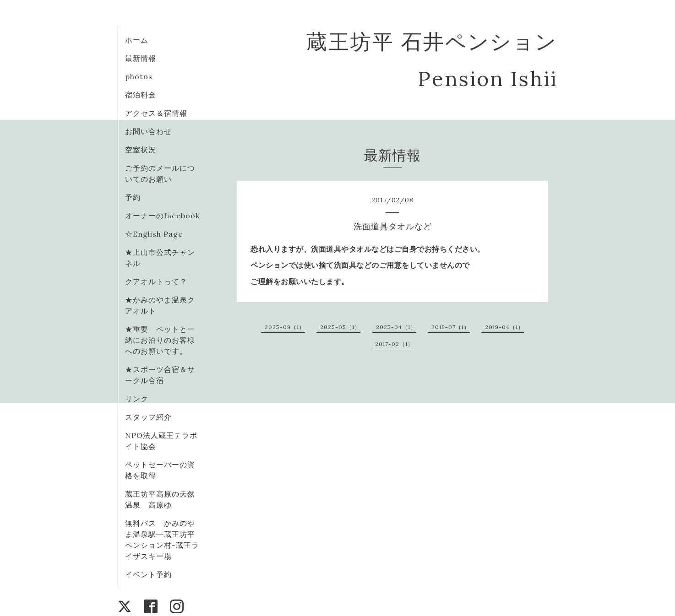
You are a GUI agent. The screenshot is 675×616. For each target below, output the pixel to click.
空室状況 (141, 150)
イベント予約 (148, 574)
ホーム (137, 40)
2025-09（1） (285, 327)
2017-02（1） (394, 344)
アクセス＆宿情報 (156, 113)
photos (139, 76)
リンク (137, 399)
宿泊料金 (141, 95)
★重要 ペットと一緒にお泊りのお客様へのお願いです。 (160, 340)
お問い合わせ (148, 131)
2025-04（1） (396, 327)
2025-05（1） (340, 327)
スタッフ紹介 (148, 417)
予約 (133, 197)
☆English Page (154, 234)
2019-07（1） (451, 327)
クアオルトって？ (160, 281)
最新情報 (141, 58)
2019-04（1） (504, 327)
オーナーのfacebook (162, 216)
